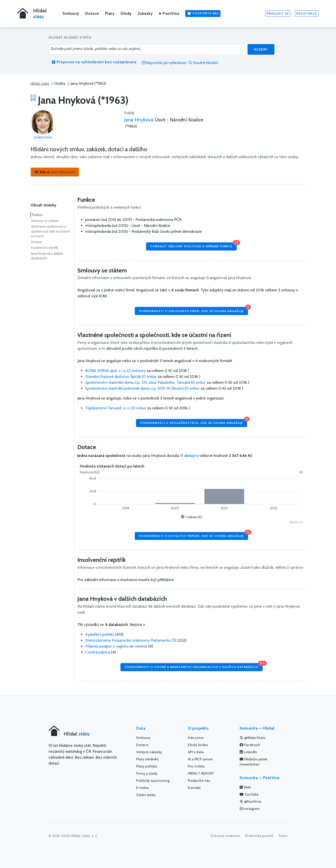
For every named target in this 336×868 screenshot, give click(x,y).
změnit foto (43, 137)
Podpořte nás (203, 14)
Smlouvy (71, 13)
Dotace (92, 13)
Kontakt (194, 788)
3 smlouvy (137, 371)
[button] (55, 172)
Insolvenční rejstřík (44, 248)
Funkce (37, 215)
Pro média (196, 766)
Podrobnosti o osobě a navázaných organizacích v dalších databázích (194, 666)
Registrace (307, 13)
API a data (196, 752)
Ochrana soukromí (225, 836)
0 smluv (150, 376)
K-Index (143, 788)
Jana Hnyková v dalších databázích (47, 256)
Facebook (250, 745)
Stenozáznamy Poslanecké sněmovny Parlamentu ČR (131, 640)
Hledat (261, 49)
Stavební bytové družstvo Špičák (114, 376)
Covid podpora (98, 652)
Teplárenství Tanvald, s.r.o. (108, 408)
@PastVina (251, 801)
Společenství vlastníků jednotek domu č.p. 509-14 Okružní (135, 388)
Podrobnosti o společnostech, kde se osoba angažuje (194, 422)
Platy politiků (147, 766)
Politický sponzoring (153, 781)
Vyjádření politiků (100, 634)
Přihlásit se (278, 13)
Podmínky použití (259, 836)
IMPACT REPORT (201, 773)
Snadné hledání (203, 63)
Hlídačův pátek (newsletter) (253, 762)
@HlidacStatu (252, 738)
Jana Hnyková (139, 120)
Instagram (250, 809)
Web (245, 787)
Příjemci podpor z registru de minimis (116, 646)
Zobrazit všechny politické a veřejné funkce (193, 245)
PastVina (169, 13)
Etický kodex (198, 745)
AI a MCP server (200, 759)
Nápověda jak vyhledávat (164, 63)
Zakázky (145, 13)
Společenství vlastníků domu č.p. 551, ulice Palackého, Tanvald (138, 382)
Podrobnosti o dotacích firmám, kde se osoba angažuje (193, 535)
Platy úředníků (147, 759)
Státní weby (146, 795)
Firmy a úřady (147, 773)
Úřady (126, 13)
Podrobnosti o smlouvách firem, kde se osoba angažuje (193, 310)
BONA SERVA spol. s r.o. (106, 371)
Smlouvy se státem (45, 221)
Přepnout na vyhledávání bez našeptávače (94, 62)
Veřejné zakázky (149, 752)
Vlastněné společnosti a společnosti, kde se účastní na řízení (51, 231)
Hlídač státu (40, 83)
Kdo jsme (196, 738)
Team (283, 836)
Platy (110, 13)
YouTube (249, 794)
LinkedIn (248, 752)
